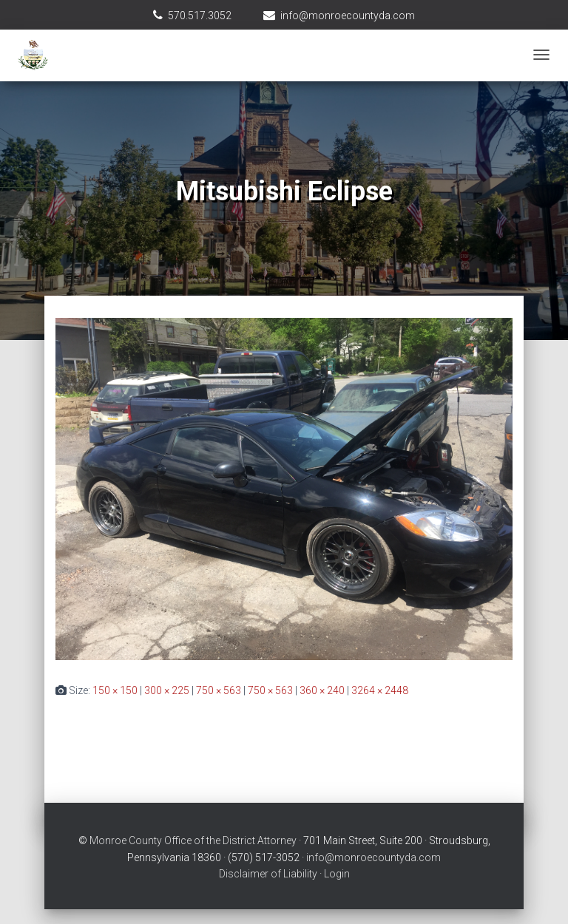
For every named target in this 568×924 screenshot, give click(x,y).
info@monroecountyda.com (348, 16)
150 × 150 (115, 690)
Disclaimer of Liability (268, 874)
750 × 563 (219, 690)
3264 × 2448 (380, 690)
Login (337, 874)
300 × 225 (167, 690)
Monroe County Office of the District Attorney (193, 840)
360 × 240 (322, 690)
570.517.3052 (200, 16)
